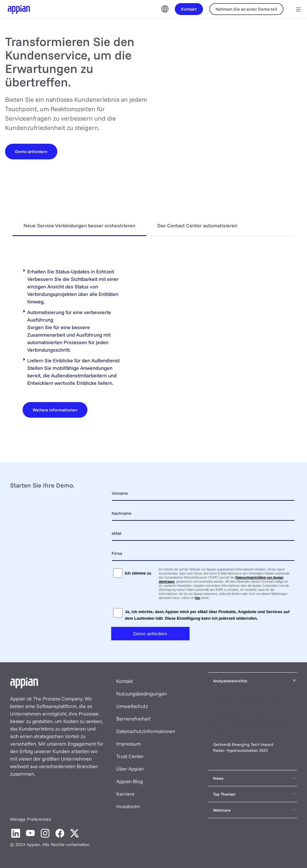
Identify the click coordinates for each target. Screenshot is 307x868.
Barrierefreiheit (133, 719)
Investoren (128, 806)
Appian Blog (130, 781)
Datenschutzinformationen (146, 731)
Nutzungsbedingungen (142, 694)
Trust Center (130, 756)
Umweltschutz (132, 706)
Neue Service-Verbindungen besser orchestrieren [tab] (79, 225)
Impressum (129, 744)
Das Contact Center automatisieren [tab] (197, 225)
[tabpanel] (153, 343)
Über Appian (130, 769)
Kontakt (125, 681)
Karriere (125, 794)
